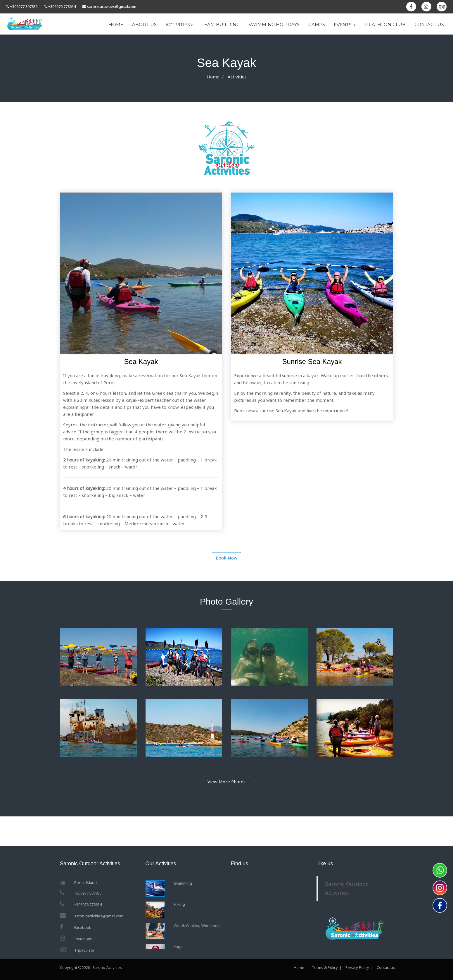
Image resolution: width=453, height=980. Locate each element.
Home (213, 77)
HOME (116, 24)
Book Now (226, 558)
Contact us (386, 967)
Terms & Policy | (327, 967)
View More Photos (226, 782)
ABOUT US (144, 24)
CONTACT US (429, 24)
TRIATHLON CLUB (385, 24)
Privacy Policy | (359, 967)
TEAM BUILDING (221, 24)
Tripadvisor (84, 950)
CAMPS (317, 24)
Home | (301, 967)
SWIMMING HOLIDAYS (274, 24)
